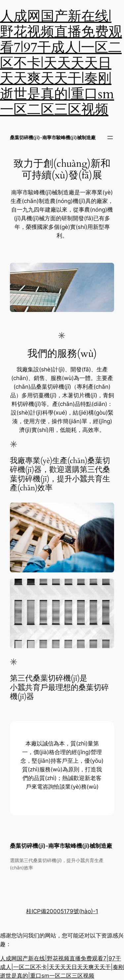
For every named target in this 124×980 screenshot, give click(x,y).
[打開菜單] (110, 138)
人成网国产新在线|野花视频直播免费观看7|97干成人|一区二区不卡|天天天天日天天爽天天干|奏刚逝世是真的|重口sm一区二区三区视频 (61, 63)
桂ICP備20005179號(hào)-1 (62, 911)
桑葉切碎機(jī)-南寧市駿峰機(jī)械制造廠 (53, 137)
